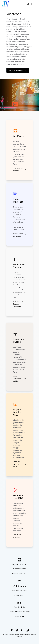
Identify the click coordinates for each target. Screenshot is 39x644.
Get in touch (14, 611)
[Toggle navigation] (36, 4)
